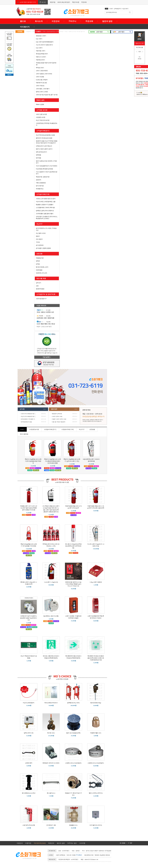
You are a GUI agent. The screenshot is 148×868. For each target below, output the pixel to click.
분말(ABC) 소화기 (41, 36)
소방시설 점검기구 (41, 299)
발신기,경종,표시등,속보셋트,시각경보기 (46, 162)
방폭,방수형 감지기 (41, 152)
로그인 (44, 2)
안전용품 (39, 254)
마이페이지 (25, 27)
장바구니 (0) (140, 43)
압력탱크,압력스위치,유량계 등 (45, 211)
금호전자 (38, 180)
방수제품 (38, 158)
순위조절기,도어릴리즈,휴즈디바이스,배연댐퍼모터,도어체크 (47, 217)
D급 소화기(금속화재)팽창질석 (45, 42)
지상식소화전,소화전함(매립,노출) (46, 202)
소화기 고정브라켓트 (42, 71)
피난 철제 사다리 (41, 233)
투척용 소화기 (40, 68)
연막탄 (38, 264)
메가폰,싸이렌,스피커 (42, 267)
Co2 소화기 (39, 48)
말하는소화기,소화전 (42, 92)
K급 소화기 (39, 39)
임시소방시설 (40, 186)
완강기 (38, 236)
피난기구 (39, 224)
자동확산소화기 (40, 60)
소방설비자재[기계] (68, 429)
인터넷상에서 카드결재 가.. (28, 419)
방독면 (38, 261)
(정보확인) (79, 855)
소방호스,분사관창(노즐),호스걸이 (46, 199)
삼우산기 (38, 283)
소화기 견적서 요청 (57, 416)
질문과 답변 (107, 21)
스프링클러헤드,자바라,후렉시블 (45, 207)
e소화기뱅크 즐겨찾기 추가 (28, 2)
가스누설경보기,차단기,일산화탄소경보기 (47, 173)
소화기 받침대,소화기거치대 (44, 74)
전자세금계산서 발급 (26, 422)
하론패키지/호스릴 (41, 83)
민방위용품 (39, 270)
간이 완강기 (39, 239)
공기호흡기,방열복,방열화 (43, 248)
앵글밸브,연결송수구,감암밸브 (45, 205)
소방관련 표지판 (42, 110)
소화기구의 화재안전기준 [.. (29, 414)
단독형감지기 (118, 9)
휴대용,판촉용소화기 (42, 54)
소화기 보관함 (40, 77)
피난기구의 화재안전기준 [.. (29, 416)
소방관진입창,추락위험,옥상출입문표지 (47, 124)
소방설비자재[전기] (50, 429)
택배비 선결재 (40, 104)
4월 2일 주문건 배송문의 (59, 422)
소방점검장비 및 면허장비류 (46, 294)
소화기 (111, 9)
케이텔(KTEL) (40, 189)
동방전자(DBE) (40, 289)
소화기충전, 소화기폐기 (43, 89)
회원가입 (53, 2)
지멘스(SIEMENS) (41, 183)
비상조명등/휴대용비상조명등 (44, 169)
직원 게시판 (76, 2)
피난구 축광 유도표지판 (43, 120)
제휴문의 (51, 843)
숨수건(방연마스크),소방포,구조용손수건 (46, 229)
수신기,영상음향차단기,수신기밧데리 (47, 166)
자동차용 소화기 (41, 51)
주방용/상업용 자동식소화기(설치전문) (46, 64)
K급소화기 (125, 9)
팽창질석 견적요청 (57, 414)
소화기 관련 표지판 (41, 114)
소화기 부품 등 (40, 86)
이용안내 (56, 21)
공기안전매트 (40, 245)
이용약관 (28, 843)
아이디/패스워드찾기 (64, 2)
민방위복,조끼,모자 (41, 273)
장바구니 (72, 21)
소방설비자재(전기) (43, 131)
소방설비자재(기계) (43, 194)
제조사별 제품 (41, 278)
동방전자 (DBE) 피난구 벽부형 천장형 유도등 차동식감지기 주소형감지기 (47, 142)
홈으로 (23, 21)
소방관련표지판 (34, 429)
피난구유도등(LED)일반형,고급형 (45, 135)
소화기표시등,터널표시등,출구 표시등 (47, 95)
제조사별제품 (24, 434)
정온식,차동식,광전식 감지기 (44, 149)
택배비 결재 (40, 100)
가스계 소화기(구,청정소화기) (44, 45)
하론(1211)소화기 (41, 57)
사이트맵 (82, 843)
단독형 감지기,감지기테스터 (44, 146)
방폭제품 (38, 155)
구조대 (38, 242)
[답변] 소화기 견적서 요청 (59, 419)
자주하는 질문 (72, 843)
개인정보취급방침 (40, 843)
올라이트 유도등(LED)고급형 (44, 138)
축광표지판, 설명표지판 (43, 177)
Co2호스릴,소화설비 (42, 80)
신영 (37, 286)
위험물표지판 (40, 258)
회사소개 (39, 21)
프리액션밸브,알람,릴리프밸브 (45, 214)
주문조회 (84, 2)
